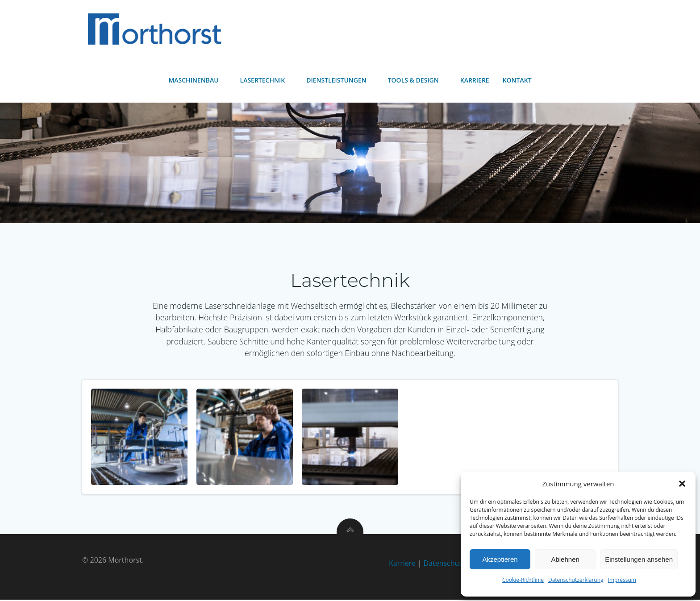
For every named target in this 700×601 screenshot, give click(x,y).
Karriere (475, 81)
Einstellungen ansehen (639, 559)
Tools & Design (417, 81)
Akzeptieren (500, 559)
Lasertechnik (267, 81)
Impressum (622, 580)
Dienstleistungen (340, 81)
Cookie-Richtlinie (523, 580)
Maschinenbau (197, 81)
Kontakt (517, 81)
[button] (682, 484)
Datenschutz (444, 564)
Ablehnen (565, 559)
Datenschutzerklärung (576, 580)
